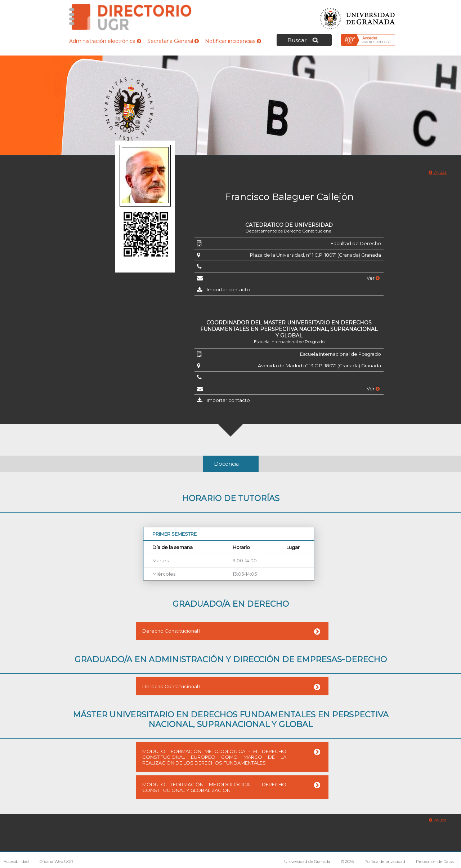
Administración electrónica (105, 41)
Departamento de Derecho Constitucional (289, 231)
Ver (373, 278)
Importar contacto (228, 289)
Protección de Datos (435, 862)
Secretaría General (173, 41)
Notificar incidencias (233, 41)
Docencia (226, 464)
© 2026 (347, 862)
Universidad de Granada (358, 16)
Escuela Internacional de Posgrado (289, 342)
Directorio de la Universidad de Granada (130, 17)
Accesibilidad (16, 862)
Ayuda (438, 172)
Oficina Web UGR (56, 862)
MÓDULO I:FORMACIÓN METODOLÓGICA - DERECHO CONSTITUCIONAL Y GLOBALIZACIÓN (214, 787)
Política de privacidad (385, 862)
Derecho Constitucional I (171, 631)
